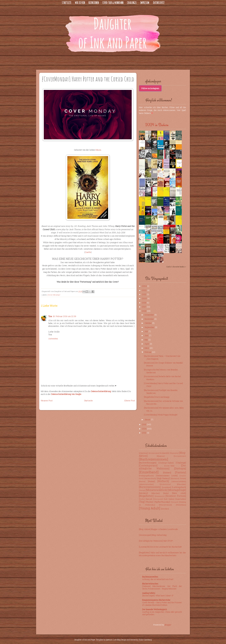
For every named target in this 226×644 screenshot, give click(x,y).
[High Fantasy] (163, 478)
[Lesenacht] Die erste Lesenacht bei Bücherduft (160, 547)
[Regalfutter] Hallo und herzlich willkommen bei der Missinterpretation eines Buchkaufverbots (162, 554)
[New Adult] (179, 493)
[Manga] (142, 490)
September (150, 327)
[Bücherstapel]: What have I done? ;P (158, 596)
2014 (144, 429)
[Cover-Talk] (169, 466)
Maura (98, 150)
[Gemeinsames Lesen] (167, 476)
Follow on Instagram (150, 88)
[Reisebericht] (160, 496)
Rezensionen (94, 3)
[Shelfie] (142, 499)
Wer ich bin (80, 3)
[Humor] (151, 481)
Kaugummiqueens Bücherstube (156, 600)
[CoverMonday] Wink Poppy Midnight (161, 415)
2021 (144, 294)
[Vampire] (175, 502)
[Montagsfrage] (177, 490)
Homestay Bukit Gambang (141, 640)
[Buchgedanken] (180, 456)
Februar (148, 352)
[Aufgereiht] (164, 453)
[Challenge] (181, 463)
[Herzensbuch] (150, 478)
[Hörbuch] (163, 481)
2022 (145, 290)
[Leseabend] (166, 487)
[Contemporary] (148, 465)
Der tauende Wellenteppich (155, 609)
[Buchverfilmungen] (148, 463)
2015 (144, 424)
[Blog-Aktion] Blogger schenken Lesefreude (158, 529)
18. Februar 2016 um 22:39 (65, 316)
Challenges (132, 3)
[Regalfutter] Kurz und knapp (157, 397)
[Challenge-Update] (166, 463)
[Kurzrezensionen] (150, 487)
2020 (145, 298)
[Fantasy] (181, 472)
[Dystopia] (180, 468)
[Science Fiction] (176, 496)
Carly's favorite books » (176, 267)
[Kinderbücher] (165, 484)
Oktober (148, 323)
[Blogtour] (161, 456)
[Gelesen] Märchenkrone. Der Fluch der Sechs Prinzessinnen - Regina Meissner (162, 587)
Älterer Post (130, 401)
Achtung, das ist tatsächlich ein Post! (158, 579)
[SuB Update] (169, 499)
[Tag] (142, 502)
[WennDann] (181, 505)
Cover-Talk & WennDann (113, 3)
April (147, 344)
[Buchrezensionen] (153, 459)
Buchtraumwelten (150, 577)
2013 (144, 433)
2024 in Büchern (157, 125)
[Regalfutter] (146, 496)
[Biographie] (174, 453)
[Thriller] (149, 502)
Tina (50, 316)
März (147, 348)
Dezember (149, 315)
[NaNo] (166, 493)
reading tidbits (149, 593)
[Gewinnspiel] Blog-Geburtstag (153, 535)
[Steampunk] (158, 499)
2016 (144, 311)
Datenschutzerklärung (101, 391)
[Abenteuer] (144, 453)
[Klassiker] (182, 484)
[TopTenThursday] (162, 502)
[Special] (149, 499)
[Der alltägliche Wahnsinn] (162, 467)
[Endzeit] (167, 473)
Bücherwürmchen (150, 584)
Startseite (67, 3)
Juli (147, 331)
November (149, 319)
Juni (147, 335)
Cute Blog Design (120, 640)
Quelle (88, 252)
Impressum (145, 3)
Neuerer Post (47, 401)
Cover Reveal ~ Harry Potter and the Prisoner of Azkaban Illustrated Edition (162, 604)
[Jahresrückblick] (179, 481)
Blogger (168, 625)
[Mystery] (143, 493)
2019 (144, 303)
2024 (145, 286)
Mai (146, 340)
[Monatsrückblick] (157, 490)
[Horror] (142, 481)
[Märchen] (156, 493)
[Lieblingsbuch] (179, 487)
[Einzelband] (149, 472)
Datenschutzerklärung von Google (66, 394)
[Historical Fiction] (178, 478)
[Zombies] (165, 509)
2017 (144, 307)
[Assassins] (154, 453)
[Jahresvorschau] (146, 484)
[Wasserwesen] (165, 505)
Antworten (53, 339)
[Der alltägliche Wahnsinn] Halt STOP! (156, 541)
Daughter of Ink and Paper (85, 640)
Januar (148, 420)
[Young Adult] (150, 508)
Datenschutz (159, 3)
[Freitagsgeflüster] (146, 476)
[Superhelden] (181, 499)
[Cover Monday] (54, 295)
